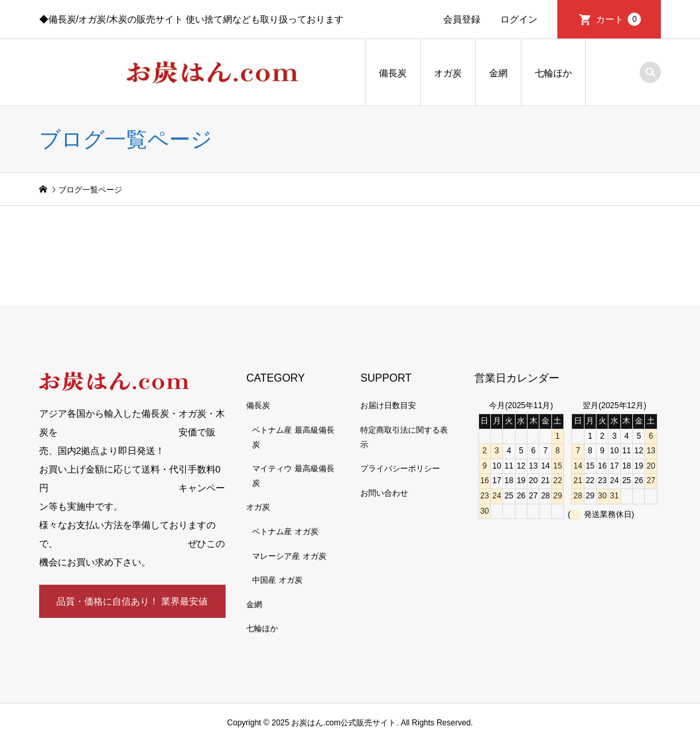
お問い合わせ (384, 493)
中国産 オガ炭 (277, 580)
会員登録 (462, 19)
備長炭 (393, 73)
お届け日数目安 (388, 406)
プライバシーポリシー (400, 469)
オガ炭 (448, 73)
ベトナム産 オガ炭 (285, 532)
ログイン (519, 19)
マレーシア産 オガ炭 (289, 556)
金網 (498, 73)
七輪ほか (553, 73)
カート (618, 19)
